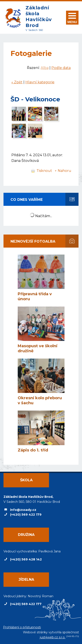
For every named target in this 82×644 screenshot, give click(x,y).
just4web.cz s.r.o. (53, 637)
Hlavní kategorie (40, 82)
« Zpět (17, 82)
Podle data (61, 68)
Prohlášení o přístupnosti (22, 627)
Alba (45, 68)
